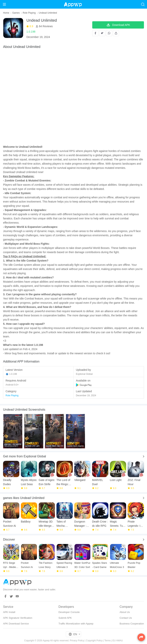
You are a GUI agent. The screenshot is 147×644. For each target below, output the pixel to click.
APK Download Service (16, 624)
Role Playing (29, 13)
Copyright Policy (94, 641)
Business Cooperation (132, 624)
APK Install (9, 612)
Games (16, 13)
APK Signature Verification (18, 618)
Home (6, 13)
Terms (107, 641)
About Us (125, 612)
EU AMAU (118, 641)
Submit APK (65, 618)
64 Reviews (45, 26)
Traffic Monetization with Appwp (76, 624)
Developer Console (69, 612)
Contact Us (126, 618)
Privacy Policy (77, 641)
